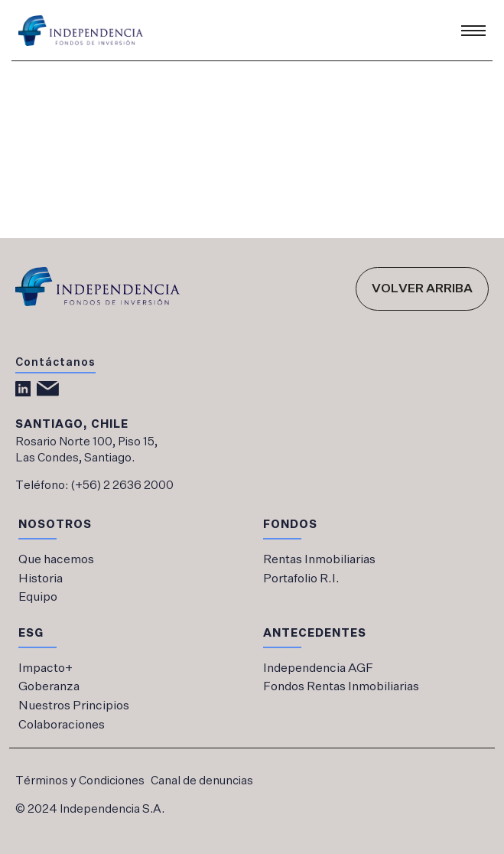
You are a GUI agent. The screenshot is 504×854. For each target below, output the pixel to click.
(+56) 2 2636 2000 (122, 486)
